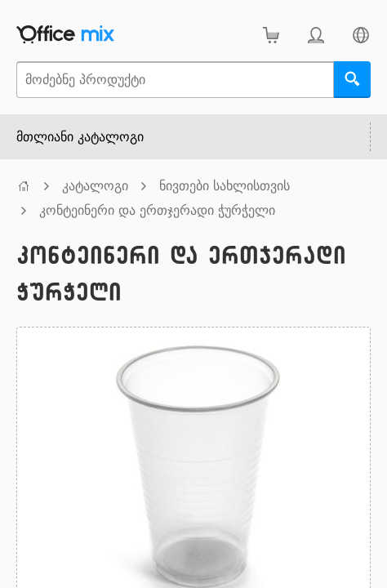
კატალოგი (95, 186)
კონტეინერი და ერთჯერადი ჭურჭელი (157, 210)
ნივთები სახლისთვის (225, 186)
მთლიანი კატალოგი (80, 137)
